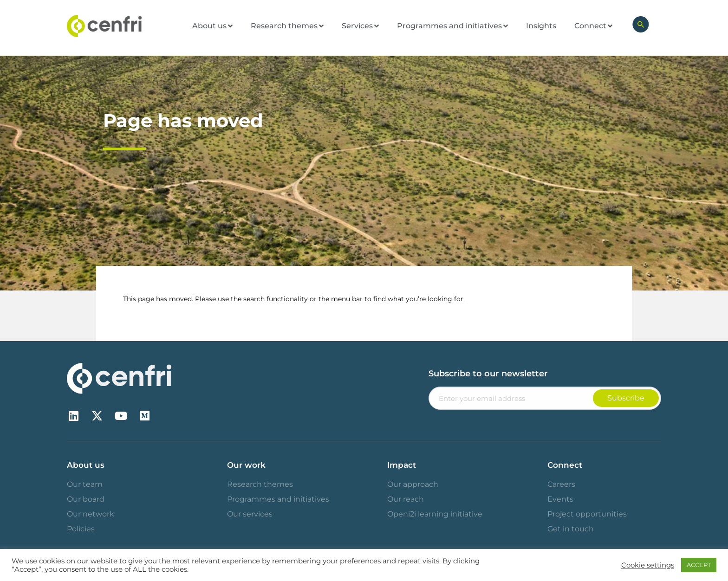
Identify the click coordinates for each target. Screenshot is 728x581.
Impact (402, 465)
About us (86, 465)
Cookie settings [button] (648, 565)
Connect (565, 465)
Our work (246, 465)
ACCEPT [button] (699, 565)
